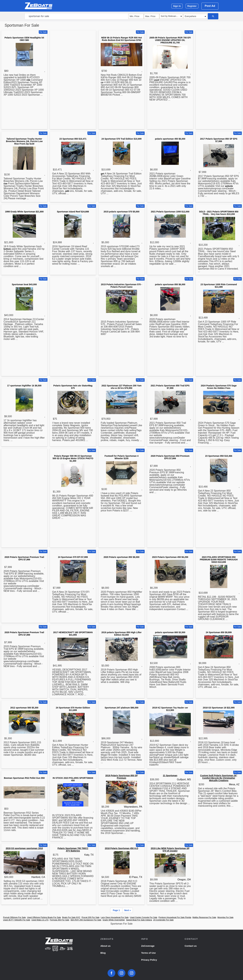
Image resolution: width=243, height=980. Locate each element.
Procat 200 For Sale (91, 917)
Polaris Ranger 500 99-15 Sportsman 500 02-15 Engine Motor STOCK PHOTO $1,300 (73, 458)
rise (6, 184)
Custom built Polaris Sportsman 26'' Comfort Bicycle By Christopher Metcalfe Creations (219, 778)
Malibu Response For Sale (204, 917)
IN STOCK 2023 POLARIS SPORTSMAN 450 (73, 779)
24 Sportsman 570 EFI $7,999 (73, 557)
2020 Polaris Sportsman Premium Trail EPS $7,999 (24, 558)
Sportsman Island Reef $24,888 (73, 212)
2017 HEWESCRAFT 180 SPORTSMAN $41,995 (73, 634)
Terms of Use (148, 953)
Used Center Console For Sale (144, 917)
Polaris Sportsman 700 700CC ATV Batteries (73, 850)
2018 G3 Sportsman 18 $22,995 (219, 708)
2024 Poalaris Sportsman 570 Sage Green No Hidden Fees (219, 387)
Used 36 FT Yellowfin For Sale (17, 920)
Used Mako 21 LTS (40, 920)
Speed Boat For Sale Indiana (139, 920)
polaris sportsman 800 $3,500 (170, 632)
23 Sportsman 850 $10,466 (219, 456)
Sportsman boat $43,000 (24, 284)
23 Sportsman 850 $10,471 (73, 139)
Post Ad (210, 6)
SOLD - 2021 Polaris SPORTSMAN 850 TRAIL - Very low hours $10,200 (219, 213)
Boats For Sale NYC (71, 917)
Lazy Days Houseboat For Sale (115, 917)
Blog (103, 953)
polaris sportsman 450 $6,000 (170, 139)
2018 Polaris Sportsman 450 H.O (122, 848)
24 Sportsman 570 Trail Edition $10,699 (122, 139)
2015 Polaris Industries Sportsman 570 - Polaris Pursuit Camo (121, 286)
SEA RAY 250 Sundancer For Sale (86, 920)
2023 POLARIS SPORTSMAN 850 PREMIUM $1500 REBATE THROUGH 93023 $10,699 (219, 560)
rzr (102, 82)
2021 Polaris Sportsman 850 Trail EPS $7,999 (170, 387)
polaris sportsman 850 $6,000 (170, 284)
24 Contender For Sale (163, 920)
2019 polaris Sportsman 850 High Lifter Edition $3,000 (121, 634)
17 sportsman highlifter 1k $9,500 (24, 386)
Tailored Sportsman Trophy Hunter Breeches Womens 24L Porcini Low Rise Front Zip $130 (24, 141)
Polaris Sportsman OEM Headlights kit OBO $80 (24, 39)
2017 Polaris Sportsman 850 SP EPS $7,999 (219, 140)
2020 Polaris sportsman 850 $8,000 (121, 557)
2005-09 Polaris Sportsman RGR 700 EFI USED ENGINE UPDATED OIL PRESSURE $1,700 (170, 40)
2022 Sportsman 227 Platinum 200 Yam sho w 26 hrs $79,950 (122, 387)
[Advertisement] (73, 80)
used (156, 80)
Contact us (191, 946)
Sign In (177, 6)
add (67, 191)
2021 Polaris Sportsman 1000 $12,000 (170, 212)
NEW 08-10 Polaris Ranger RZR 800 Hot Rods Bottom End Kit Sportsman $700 (122, 39)
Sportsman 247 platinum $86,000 (121, 708)
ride (28, 80)
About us (105, 946)
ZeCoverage (148, 946)
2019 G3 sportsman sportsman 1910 (24, 848)
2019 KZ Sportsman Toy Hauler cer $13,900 (170, 709)
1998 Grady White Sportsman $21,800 (24, 212)
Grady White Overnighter (114, 920)
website (229, 186)
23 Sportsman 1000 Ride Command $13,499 (219, 286)
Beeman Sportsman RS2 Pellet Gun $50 (24, 778)
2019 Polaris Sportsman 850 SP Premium (122, 777)
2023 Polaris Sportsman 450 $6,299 (170, 557)
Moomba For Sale (225, 917)
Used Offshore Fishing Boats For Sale (44, 917)
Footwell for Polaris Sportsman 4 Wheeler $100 (122, 457)
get (102, 174)
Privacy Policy (149, 960)
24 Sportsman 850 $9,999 (219, 632)
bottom (7, 249)
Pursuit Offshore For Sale (14, 917)
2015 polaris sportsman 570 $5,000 (122, 212)
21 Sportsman (170, 776)
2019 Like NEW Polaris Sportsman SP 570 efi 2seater (170, 850)
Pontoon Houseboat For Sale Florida (175, 917)
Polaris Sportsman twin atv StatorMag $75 (73, 387)
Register (192, 6)
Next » (128, 910)
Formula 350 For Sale (60, 920)
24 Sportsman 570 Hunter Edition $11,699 (73, 709)
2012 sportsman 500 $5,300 (24, 708)
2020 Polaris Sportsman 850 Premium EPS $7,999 (170, 457)
